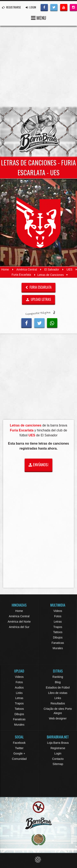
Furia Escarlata (21, 275)
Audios (19, 688)
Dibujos (58, 637)
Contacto (58, 759)
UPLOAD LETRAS (39, 299)
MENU (39, 17)
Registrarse (58, 748)
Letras (58, 622)
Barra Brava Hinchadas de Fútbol (39, 132)
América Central (27, 269)
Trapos (58, 627)
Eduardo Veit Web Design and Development (38, 860)
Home (5, 269)
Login (58, 753)
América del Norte (19, 622)
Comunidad (19, 759)
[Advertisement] (38, 66)
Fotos (58, 616)
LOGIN (31, 7)
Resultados (58, 703)
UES (70, 269)
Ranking (58, 677)
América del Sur (19, 627)
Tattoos (58, 632)
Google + (19, 753)
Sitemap (58, 764)
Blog (58, 682)
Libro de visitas (58, 693)
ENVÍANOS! (38, 464)
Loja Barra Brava (58, 743)
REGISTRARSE (11, 7)
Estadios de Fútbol (58, 688)
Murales (58, 648)
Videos (58, 611)
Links (19, 693)
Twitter (19, 748)
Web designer (58, 718)
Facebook (19, 743)
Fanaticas (58, 643)
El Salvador (52, 269)
